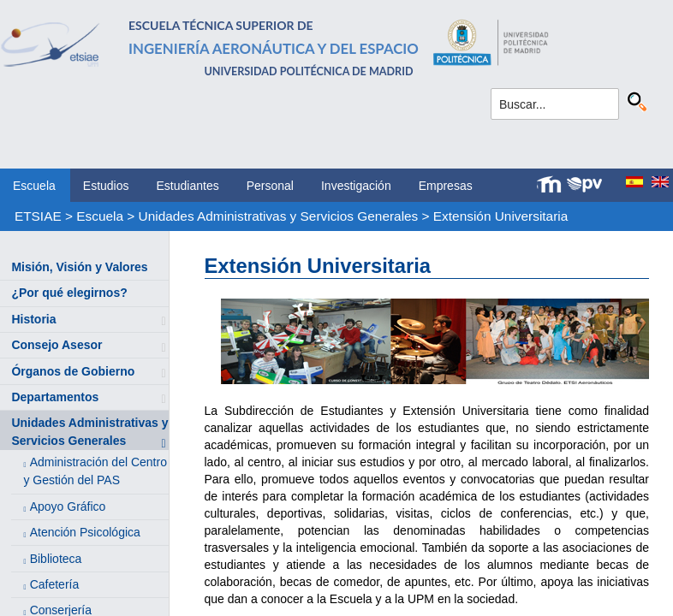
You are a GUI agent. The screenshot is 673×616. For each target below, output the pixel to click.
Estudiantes (188, 186)
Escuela (34, 186)
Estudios (106, 186)
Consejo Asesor (57, 345)
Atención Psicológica (85, 532)
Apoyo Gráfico (68, 506)
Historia (33, 319)
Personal (270, 186)
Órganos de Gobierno (73, 371)
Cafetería (55, 584)
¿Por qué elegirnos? (69, 293)
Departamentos (55, 397)
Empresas (446, 186)
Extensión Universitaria (500, 216)
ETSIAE (38, 216)
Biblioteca (56, 559)
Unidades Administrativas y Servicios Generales (279, 216)
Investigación (356, 186)
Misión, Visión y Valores (79, 267)
